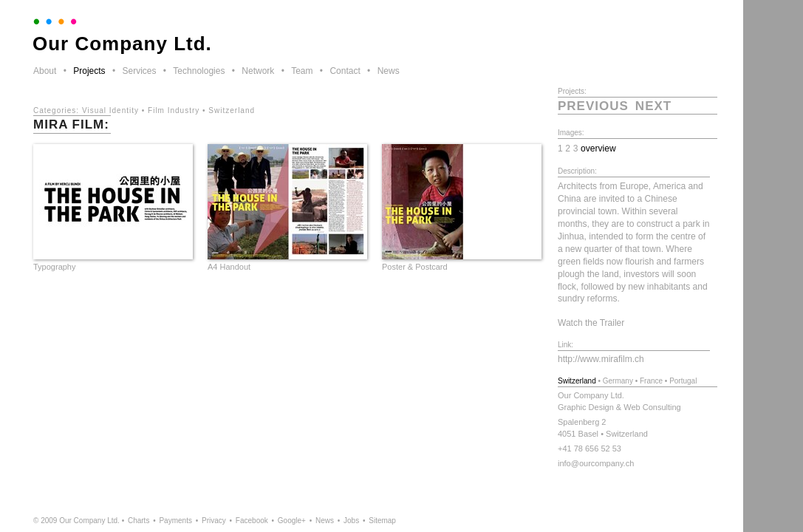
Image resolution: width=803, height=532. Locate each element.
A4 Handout (229, 267)
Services (139, 71)
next (653, 106)
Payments (175, 521)
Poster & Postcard (415, 267)
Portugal (683, 381)
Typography (54, 267)
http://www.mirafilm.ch (601, 359)
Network (258, 71)
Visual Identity (110, 110)
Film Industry (174, 110)
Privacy (214, 521)
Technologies (199, 71)
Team (302, 71)
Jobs (351, 521)
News (389, 71)
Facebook (252, 521)
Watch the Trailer (591, 323)
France (651, 381)
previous (593, 106)
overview (598, 149)
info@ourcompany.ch (596, 463)
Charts (139, 521)
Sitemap (382, 521)
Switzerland (232, 110)
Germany (618, 381)
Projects (89, 71)
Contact (345, 71)
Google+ (292, 521)
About (45, 71)
